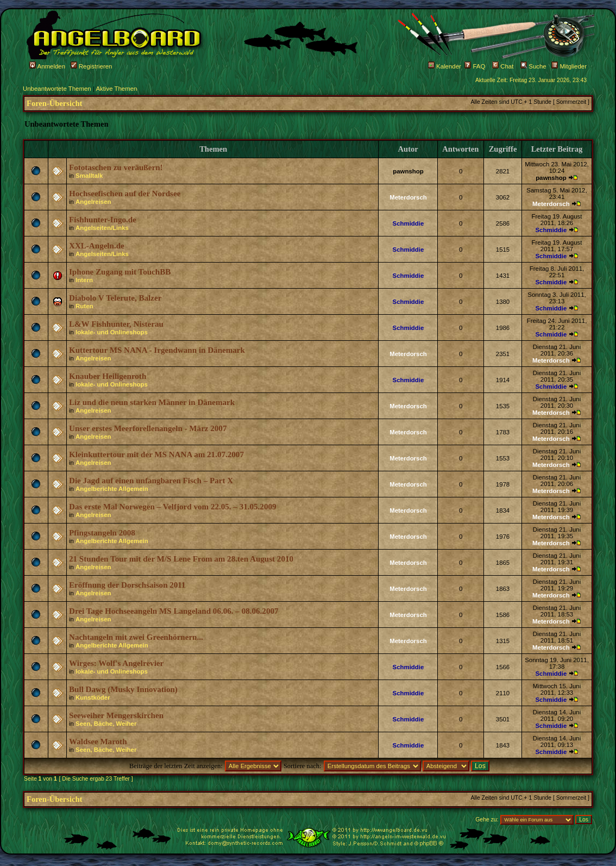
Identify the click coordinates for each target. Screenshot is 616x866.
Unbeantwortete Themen (57, 89)
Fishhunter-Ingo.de (103, 220)
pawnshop (408, 171)
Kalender (445, 66)
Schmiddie (408, 223)
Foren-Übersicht (54, 103)
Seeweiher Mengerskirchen (116, 715)
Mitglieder (569, 66)
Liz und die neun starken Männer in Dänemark (152, 402)
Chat (503, 66)
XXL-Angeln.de (97, 246)
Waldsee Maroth (98, 742)
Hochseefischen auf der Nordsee (125, 194)
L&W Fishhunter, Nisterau (116, 324)
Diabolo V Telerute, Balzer (115, 298)
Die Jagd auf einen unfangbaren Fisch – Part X (151, 481)
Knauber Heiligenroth (108, 376)
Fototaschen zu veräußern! (116, 167)
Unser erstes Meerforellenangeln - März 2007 (148, 428)
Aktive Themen (116, 89)
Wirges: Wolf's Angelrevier (116, 663)
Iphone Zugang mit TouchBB (120, 272)
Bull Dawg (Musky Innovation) (123, 689)
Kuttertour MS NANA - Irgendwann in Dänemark (157, 350)
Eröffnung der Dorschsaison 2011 (127, 585)
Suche (533, 66)
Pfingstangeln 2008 (102, 533)
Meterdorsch (408, 197)
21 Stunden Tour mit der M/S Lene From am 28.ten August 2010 (181, 559)
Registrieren (92, 66)
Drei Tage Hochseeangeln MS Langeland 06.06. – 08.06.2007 (174, 611)
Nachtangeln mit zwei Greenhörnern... (136, 637)
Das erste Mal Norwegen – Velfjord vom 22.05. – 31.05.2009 (173, 507)
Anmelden (47, 66)
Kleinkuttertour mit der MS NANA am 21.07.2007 (156, 454)
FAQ (475, 66)
